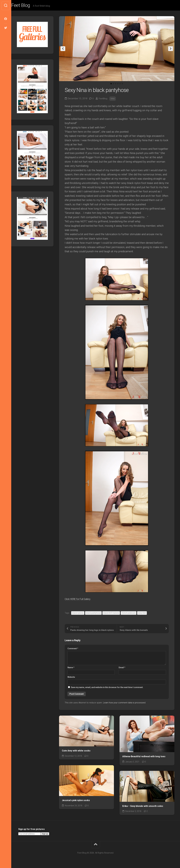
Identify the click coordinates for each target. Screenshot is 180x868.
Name (71, 668)
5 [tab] (120, 85)
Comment (73, 649)
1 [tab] (111, 85)
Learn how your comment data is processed (124, 703)
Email (122, 668)
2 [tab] (113, 85)
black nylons (78, 614)
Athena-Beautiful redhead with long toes (144, 757)
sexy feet (142, 614)
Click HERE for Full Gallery (80, 600)
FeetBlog (103, 99)
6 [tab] (122, 85)
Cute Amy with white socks (76, 752)
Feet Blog (27, 6)
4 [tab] (118, 85)
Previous (63, 49)
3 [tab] (116, 85)
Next (171, 49)
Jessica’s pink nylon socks (76, 801)
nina (113, 99)
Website (71, 678)
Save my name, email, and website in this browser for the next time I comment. (107, 688)
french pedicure (129, 614)
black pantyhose (93, 614)
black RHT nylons (111, 614)
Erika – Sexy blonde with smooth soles (143, 807)
